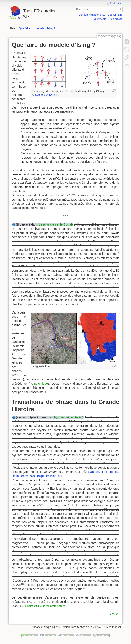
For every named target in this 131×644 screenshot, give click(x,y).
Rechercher (120, 9)
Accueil (114, 614)
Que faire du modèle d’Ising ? (37, 28)
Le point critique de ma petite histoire (44, 606)
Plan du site (116, 19)
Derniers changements (92, 15)
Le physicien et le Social (55, 224)
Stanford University (46, 95)
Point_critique (39, 384)
